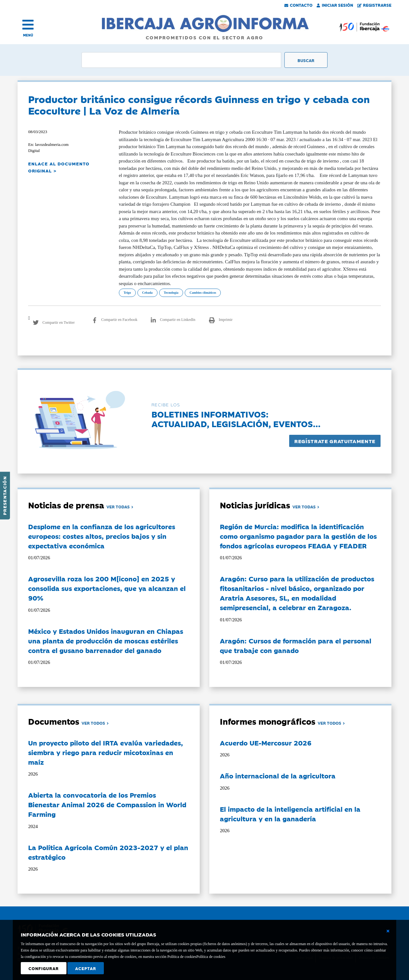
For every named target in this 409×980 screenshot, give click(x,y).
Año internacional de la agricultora (278, 776)
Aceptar (86, 968)
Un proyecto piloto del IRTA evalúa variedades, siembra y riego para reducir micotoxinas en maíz (106, 752)
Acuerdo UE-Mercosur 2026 (266, 743)
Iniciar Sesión (335, 5)
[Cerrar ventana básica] (388, 931)
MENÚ (28, 35)
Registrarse (374, 5)
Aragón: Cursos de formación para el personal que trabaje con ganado (296, 645)
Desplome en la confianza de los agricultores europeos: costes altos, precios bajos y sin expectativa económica (102, 536)
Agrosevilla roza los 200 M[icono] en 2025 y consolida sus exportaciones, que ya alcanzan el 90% (107, 588)
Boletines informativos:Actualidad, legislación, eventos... (236, 419)
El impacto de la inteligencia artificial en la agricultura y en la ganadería (290, 814)
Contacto (298, 5)
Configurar (44, 968)
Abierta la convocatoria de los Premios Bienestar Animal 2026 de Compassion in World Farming (107, 804)
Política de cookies (211, 957)
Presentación (4, 496)
